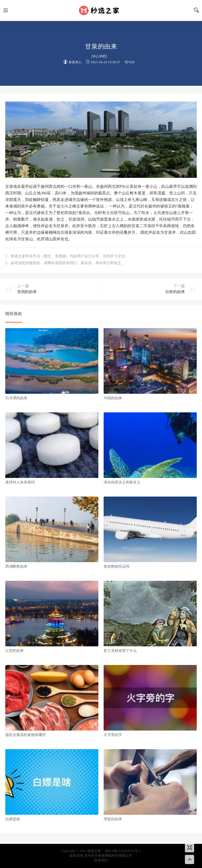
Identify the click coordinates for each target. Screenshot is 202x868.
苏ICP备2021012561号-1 (123, 851)
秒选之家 (101, 10)
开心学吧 (99, 56)
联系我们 (101, 860)
